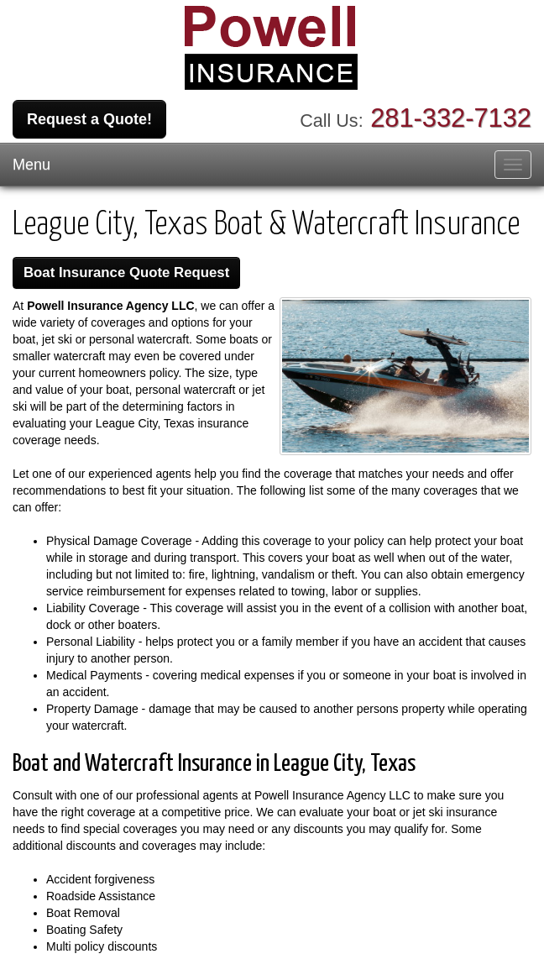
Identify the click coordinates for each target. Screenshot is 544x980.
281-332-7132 (451, 118)
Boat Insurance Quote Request (126, 273)
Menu (31, 165)
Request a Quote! (89, 119)
